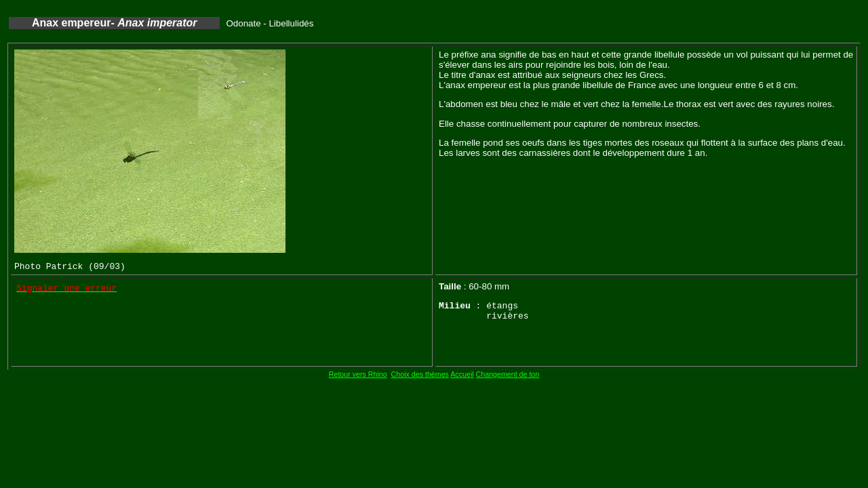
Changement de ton (508, 374)
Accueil (462, 374)
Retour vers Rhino (358, 374)
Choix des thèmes (420, 374)
